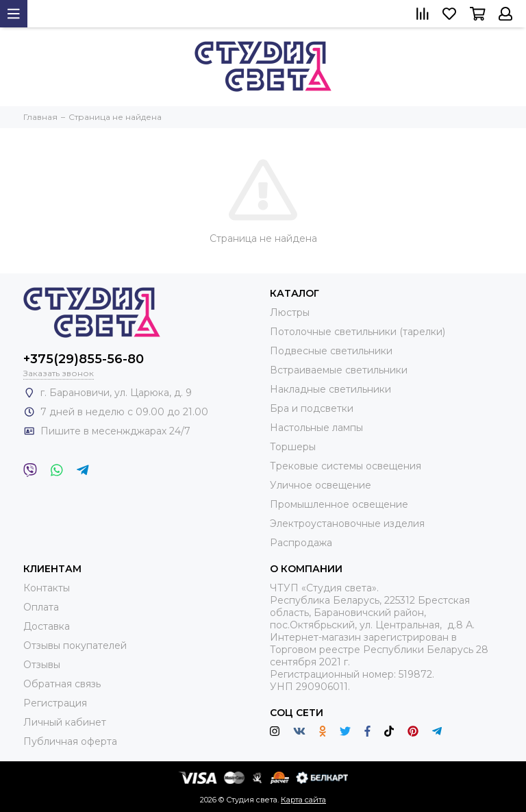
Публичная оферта (70, 741)
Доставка (47, 626)
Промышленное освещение (339, 504)
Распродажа (301, 543)
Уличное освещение (321, 485)
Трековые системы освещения (346, 466)
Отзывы (42, 665)
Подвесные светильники (331, 351)
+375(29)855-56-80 (84, 359)
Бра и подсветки (312, 408)
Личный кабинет (65, 722)
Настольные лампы (316, 428)
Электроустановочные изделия (347, 524)
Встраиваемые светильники (339, 370)
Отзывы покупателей (75, 645)
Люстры (290, 312)
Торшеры (293, 447)
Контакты (47, 588)
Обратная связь (62, 684)
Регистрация (55, 703)
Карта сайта (303, 800)
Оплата (41, 607)
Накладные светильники (330, 389)
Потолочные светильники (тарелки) (358, 332)
